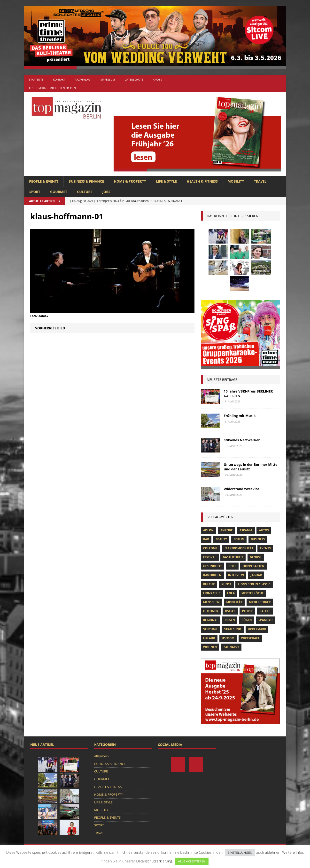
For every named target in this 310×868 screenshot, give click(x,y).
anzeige (227, 530)
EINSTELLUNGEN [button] (240, 853)
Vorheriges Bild (50, 328)
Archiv (157, 79)
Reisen (230, 620)
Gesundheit (213, 566)
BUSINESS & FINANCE (86, 181)
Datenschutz (134, 79)
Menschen (211, 602)
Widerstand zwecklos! (242, 489)
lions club (212, 593)
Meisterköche (252, 593)
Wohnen (210, 647)
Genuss (256, 557)
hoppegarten (253, 566)
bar (206, 539)
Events (265, 548)
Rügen (247, 620)
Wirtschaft (250, 638)
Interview (236, 575)
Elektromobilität (239, 548)
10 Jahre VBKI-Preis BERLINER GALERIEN (248, 393)
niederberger (260, 602)
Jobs (106, 192)
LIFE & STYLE (166, 181)
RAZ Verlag (82, 79)
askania (246, 530)
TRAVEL (260, 181)
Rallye (265, 611)
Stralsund (233, 629)
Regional (211, 620)
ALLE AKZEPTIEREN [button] (192, 861)
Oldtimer (211, 611)
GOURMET (59, 192)
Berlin (239, 539)
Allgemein (101, 756)
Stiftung (210, 629)
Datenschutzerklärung (154, 861)
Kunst (226, 584)
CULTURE (85, 192)
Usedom (228, 638)
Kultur (209, 584)
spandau (265, 620)
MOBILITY (236, 181)
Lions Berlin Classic (254, 584)
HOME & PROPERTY (130, 181)
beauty (221, 539)
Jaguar (256, 575)
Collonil (211, 548)
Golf (232, 566)
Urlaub (209, 638)
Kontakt (59, 79)
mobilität (234, 602)
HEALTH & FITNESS (202, 181)
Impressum (107, 79)
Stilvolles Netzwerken (242, 440)
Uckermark (257, 629)
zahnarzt (231, 647)
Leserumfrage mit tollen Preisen (52, 88)
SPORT (35, 192)
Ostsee (230, 611)
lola (231, 593)
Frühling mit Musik (240, 416)
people (247, 611)
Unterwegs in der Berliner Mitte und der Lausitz (251, 467)
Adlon (208, 530)
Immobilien (212, 575)
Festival (210, 557)
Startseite (36, 79)
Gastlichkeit (233, 557)
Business (258, 539)
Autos (264, 530)
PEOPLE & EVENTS (44, 181)
